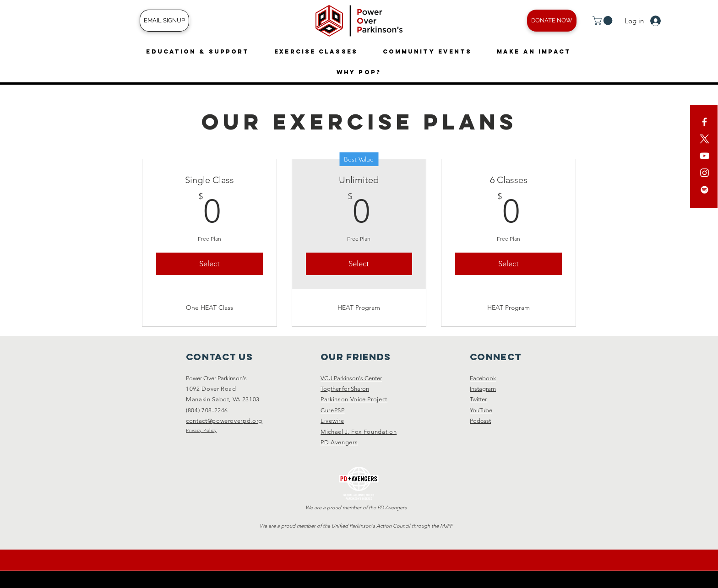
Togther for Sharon (345, 389)
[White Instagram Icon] (704, 173)
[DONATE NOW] (552, 21)
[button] (604, 21)
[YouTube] (704, 156)
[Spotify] (704, 190)
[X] (704, 139)
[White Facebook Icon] (704, 122)
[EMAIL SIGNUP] (164, 21)
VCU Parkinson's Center (351, 378)
